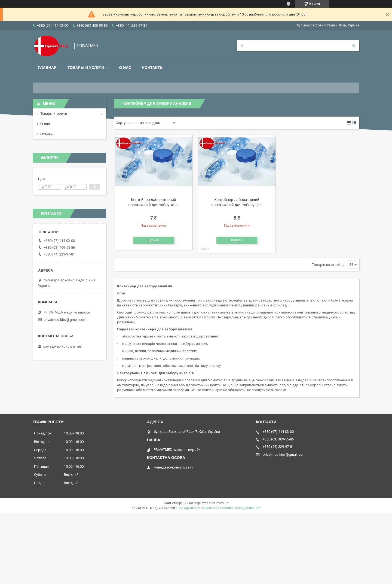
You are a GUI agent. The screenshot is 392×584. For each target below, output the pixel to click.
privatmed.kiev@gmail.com (65, 320)
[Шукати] (354, 46)
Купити (154, 240)
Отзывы (47, 134)
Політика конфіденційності (241, 508)
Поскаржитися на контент (197, 508)
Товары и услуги (86, 68)
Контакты (153, 68)
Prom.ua (222, 503)
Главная (47, 68)
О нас (125, 68)
